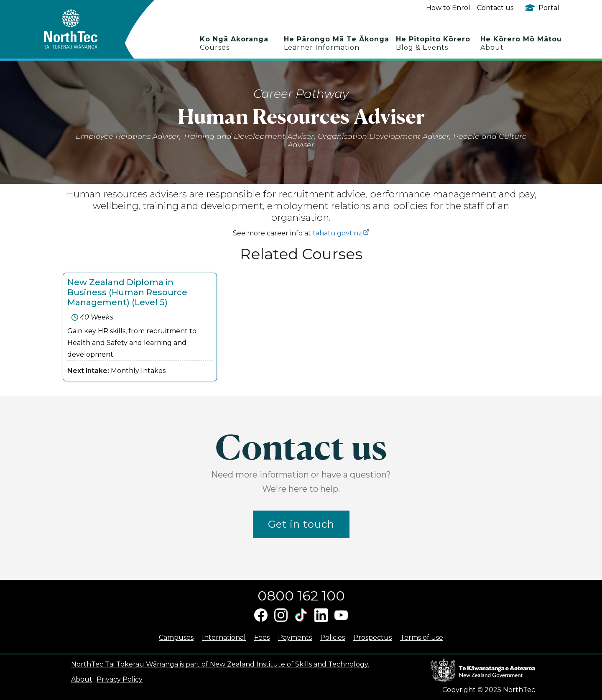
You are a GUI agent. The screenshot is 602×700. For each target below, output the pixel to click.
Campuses (176, 637)
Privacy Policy (120, 679)
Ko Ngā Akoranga (234, 43)
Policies (333, 637)
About (82, 679)
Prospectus (372, 637)
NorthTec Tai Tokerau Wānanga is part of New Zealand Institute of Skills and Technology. (220, 664)
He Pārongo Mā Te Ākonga (337, 43)
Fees (262, 637)
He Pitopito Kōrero (433, 43)
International (224, 637)
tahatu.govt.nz (337, 233)
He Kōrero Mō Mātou (521, 43)
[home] (85, 29)
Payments (295, 637)
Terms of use (422, 637)
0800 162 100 (301, 596)
